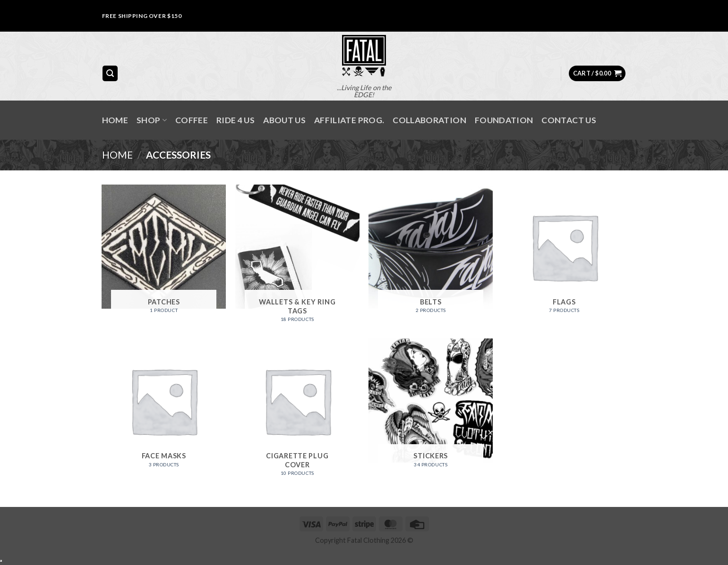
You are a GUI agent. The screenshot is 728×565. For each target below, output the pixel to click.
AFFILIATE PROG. (349, 120)
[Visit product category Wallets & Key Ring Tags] (297, 257)
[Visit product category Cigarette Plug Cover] (297, 411)
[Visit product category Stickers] (431, 406)
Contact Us (569, 120)
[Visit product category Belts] (431, 253)
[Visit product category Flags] (564, 253)
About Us (284, 120)
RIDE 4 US (236, 120)
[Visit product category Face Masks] (164, 406)
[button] (110, 73)
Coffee (192, 120)
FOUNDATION (504, 120)
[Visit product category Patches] (164, 253)
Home (115, 120)
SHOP (152, 120)
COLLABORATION (429, 120)
